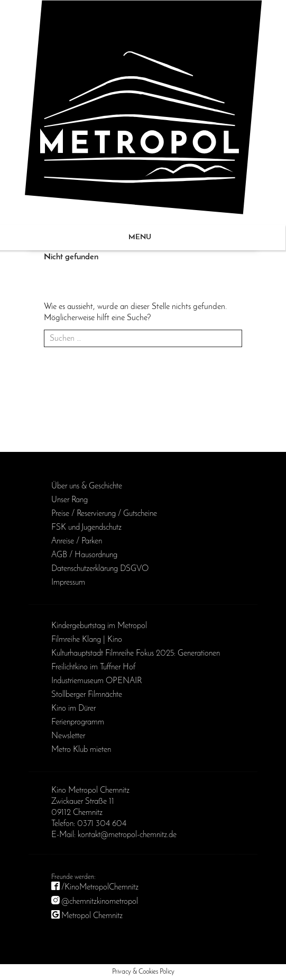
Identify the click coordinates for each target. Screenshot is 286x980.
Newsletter (68, 736)
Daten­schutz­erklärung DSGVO (100, 569)
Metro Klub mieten (81, 750)
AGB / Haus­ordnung (84, 555)
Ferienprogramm (78, 722)
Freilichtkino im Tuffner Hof (93, 667)
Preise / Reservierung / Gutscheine (104, 514)
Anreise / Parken (77, 541)
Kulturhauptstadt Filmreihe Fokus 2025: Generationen (136, 654)
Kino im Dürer (73, 709)
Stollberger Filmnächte (87, 695)
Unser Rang (70, 500)
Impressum (68, 583)
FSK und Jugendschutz (86, 528)
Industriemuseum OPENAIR (96, 681)
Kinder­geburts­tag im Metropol (99, 626)
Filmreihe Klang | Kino (87, 640)
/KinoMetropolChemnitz (100, 887)
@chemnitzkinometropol (100, 902)
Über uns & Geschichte (87, 486)
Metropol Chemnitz (92, 916)
